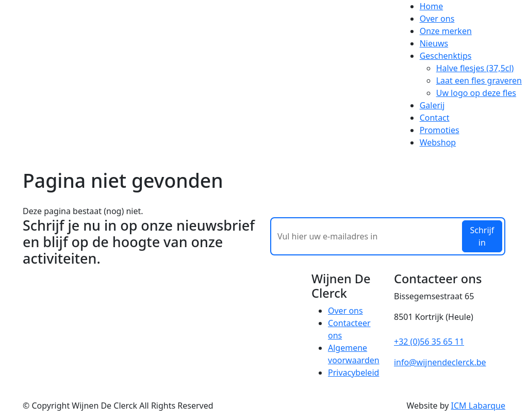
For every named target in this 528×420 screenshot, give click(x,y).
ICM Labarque (478, 406)
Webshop (438, 142)
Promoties (440, 130)
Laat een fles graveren (479, 80)
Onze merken (446, 31)
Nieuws (434, 43)
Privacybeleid (353, 373)
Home (432, 6)
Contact (435, 118)
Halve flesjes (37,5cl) (475, 68)
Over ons (437, 19)
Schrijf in (482, 236)
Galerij (432, 105)
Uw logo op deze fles (476, 93)
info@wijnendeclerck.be (440, 362)
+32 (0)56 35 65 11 (429, 342)
